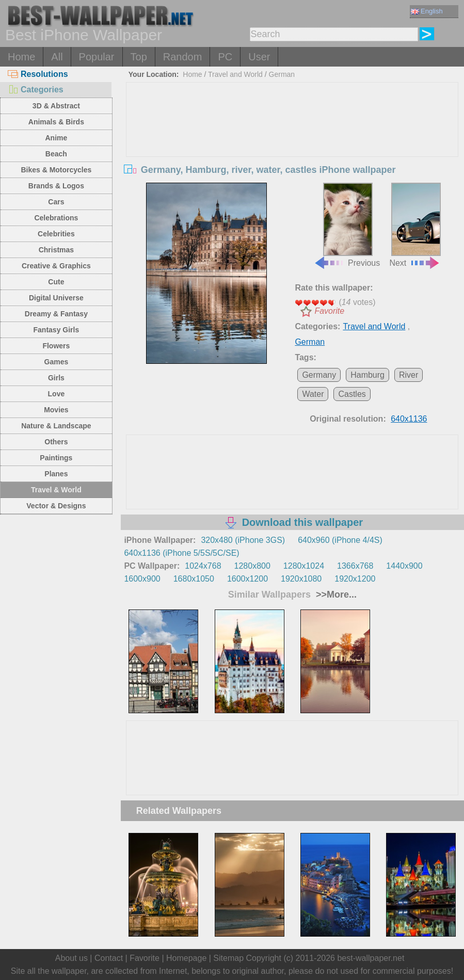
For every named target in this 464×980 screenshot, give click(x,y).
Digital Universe (56, 298)
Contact (109, 958)
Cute (56, 282)
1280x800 (252, 566)
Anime (56, 138)
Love (57, 394)
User (259, 57)
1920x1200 (355, 579)
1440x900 (404, 566)
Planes (56, 474)
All (57, 57)
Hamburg (367, 375)
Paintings (56, 458)
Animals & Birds (56, 122)
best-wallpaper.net (371, 958)
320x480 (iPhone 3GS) (243, 540)
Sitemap (228, 958)
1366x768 (355, 566)
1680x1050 (194, 579)
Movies (56, 410)
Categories (36, 90)
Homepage (186, 958)
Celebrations (56, 218)
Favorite (329, 311)
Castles (352, 394)
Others (56, 442)
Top (139, 57)
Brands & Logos (56, 186)
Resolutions (38, 74)
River (409, 375)
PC (225, 57)
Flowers (56, 346)
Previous (347, 225)
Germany (319, 375)
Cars (56, 202)
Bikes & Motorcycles (56, 170)
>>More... (335, 595)
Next (415, 225)
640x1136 (409, 419)
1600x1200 (247, 579)
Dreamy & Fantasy (56, 314)
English (427, 11)
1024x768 (203, 566)
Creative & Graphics (56, 266)
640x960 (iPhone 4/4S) (340, 540)
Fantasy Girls (57, 330)
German (282, 74)
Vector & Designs (56, 506)
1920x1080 (301, 579)
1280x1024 (304, 566)
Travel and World (235, 74)
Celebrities (56, 234)
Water (313, 394)
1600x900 (142, 579)
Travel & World (56, 490)
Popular (97, 57)
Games (57, 362)
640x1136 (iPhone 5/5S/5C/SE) (181, 553)
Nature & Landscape (56, 426)
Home (21, 57)
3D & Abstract (56, 106)
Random (183, 57)
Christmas (56, 250)
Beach (56, 154)
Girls (56, 378)
